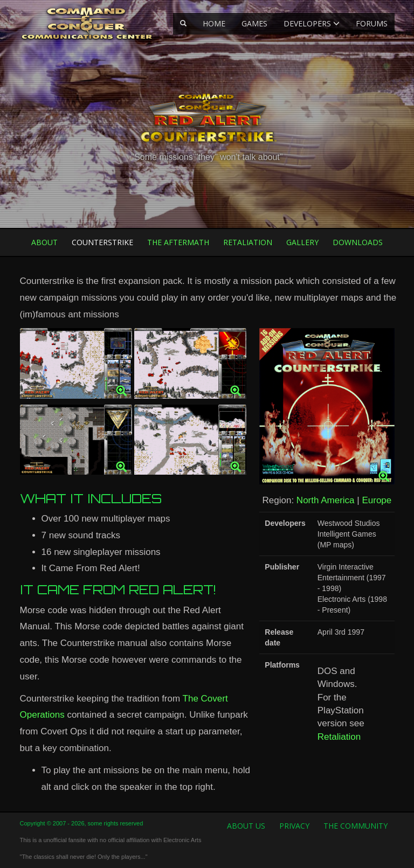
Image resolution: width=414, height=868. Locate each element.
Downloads (358, 242)
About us (246, 826)
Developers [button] (312, 23)
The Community (356, 826)
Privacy (294, 826)
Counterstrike (102, 242)
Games (254, 23)
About (44, 242)
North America (326, 500)
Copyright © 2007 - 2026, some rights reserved (82, 823)
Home (214, 23)
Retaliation (248, 242)
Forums (372, 23)
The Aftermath (178, 242)
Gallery (302, 242)
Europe (377, 500)
